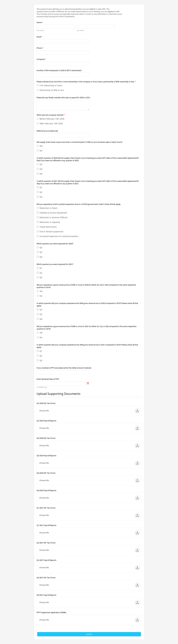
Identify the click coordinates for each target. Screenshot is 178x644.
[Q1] (38, 187)
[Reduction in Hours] (38, 208)
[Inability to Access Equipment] (38, 213)
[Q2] (38, 164)
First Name (40, 30)
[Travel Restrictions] (38, 227)
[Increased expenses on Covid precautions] (38, 236)
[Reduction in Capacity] (38, 222)
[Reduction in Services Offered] (38, 217)
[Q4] (38, 174)
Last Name (80, 30)
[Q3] (38, 169)
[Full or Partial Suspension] (38, 231)
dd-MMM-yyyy (42, 387)
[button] (137, 411)
